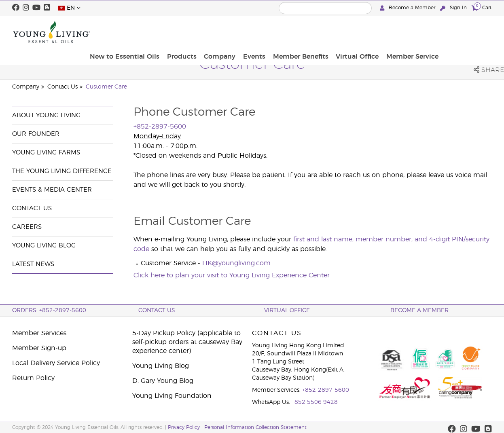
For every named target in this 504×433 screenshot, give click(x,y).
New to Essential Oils (192, 32)
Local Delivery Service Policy (56, 363)
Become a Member (408, 8)
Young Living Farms (46, 153)
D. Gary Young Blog (163, 381)
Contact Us (62, 87)
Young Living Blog (44, 246)
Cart (482, 7)
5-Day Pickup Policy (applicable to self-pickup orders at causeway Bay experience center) (187, 342)
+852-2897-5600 (326, 390)
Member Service (463, 32)
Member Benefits (357, 32)
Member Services (39, 333)
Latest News (33, 264)
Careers (27, 227)
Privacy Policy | (186, 427)
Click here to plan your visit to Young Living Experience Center (232, 275)
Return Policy (33, 378)
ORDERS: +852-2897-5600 (49, 310)
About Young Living (46, 115)
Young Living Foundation (172, 396)
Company (282, 32)
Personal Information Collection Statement (255, 427)
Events (313, 32)
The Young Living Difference (62, 171)
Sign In (454, 8)
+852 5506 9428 (315, 402)
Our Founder (36, 134)
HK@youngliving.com (236, 263)
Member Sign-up (39, 348)
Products (246, 32)
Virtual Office (411, 32)
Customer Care (106, 87)
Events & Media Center (52, 190)
